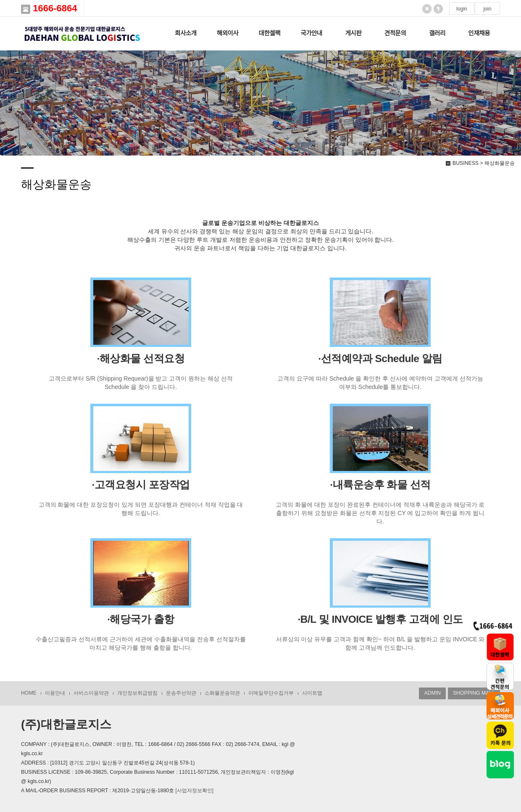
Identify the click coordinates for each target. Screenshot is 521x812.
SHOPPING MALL (474, 693)
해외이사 (228, 33)
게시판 (353, 33)
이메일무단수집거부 (271, 693)
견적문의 (395, 33)
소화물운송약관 (222, 693)
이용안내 (55, 693)
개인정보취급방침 (137, 693)
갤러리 (437, 33)
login (462, 9)
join (487, 9)
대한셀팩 (269, 33)
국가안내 (311, 33)
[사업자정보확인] (194, 791)
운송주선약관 (181, 693)
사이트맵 (312, 693)
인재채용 (479, 33)
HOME (29, 693)
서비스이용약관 (91, 693)
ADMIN (432, 693)
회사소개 (186, 33)
